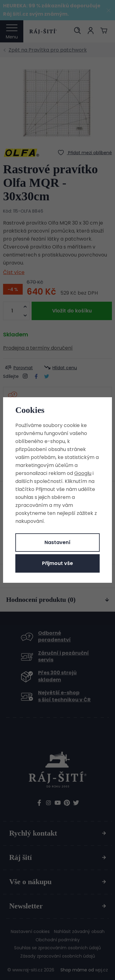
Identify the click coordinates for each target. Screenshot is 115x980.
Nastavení (57, 542)
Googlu (83, 473)
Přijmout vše (57, 563)
